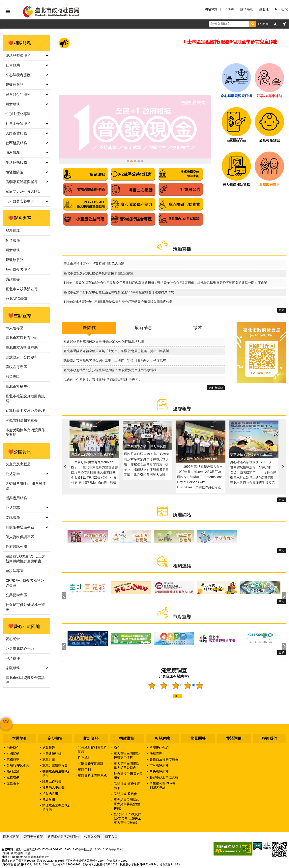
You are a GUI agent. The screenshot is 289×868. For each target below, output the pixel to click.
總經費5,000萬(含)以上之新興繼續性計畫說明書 (25, 559)
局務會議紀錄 (52, 738)
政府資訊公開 (16, 547)
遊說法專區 (14, 571)
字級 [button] (275, 24)
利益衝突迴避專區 (20, 527)
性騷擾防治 (14, 172)
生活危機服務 (16, 162)
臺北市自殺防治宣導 (22, 289)
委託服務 (13, 518)
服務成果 (13, 761)
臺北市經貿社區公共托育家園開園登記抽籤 (94, 248)
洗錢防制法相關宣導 (22, 420)
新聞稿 (89, 312)
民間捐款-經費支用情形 (127, 770)
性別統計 (84, 742)
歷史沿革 (13, 767)
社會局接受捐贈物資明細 (128, 760)
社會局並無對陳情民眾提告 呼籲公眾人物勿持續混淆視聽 (104, 326)
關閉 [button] (6, 706)
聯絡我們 (270, 723)
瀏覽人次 (7, 861)
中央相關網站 (159, 755)
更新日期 (7, 856)
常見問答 (198, 723)
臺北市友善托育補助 (22, 348)
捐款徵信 (127, 723)
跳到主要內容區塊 (2, 2)
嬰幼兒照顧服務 (18, 56)
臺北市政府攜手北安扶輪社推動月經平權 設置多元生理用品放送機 (110, 354)
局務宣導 (13, 231)
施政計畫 (49, 744)
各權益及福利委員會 (164, 744)
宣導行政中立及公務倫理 (25, 411)
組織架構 (13, 738)
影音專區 (13, 377)
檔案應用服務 (16, 498)
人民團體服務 (16, 133)
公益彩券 (13, 474)
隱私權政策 (11, 821)
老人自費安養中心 (20, 201)
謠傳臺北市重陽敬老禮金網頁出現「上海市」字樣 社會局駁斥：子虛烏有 (115, 345)
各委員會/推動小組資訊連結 (26, 486)
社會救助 (13, 65)
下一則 (283, 451)
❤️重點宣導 (20, 316)
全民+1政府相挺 (131, 145)
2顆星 (164, 670)
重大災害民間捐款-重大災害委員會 (127, 750)
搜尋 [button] (253, 24)
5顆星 (200, 670)
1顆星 (152, 670)
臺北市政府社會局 (56, 12)
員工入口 (111, 821)
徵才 (198, 312)
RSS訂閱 (282, 9)
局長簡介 (13, 732)
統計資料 (91, 723)
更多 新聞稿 (216, 372)
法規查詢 (156, 738)
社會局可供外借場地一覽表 (25, 607)
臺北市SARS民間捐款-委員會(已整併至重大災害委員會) (128, 802)
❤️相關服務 (20, 43)
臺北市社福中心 (18, 386)
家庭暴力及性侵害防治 (23, 192)
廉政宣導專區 (16, 367)
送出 (170, 680)
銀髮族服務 (14, 85)
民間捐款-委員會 (125, 778)
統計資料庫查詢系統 (92, 760)
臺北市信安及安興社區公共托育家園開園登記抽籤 (99, 258)
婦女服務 (13, 104)
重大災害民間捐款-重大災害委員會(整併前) (127, 788)
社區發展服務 (16, 143)
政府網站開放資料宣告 (64, 821)
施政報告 (49, 732)
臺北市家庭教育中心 (22, 338)
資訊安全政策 (33, 821)
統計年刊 (84, 754)
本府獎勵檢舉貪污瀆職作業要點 (25, 432)
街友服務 (13, 153)
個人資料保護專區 (20, 537)
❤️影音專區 (20, 218)
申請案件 (13, 658)
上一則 (65, 451)
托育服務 (13, 240)
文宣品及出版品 (18, 464)
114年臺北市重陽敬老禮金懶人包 (128, 145)
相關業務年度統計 (91, 748)
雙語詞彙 (234, 723)
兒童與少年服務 (18, 94)
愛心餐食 (13, 639)
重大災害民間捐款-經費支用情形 (127, 740)
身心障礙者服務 (18, 75)
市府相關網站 (159, 749)
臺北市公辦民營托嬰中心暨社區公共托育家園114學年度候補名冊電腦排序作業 (119, 277)
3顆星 (176, 670)
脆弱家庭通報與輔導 (22, 182)
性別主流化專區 (18, 114)
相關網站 (162, 723)
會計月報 (49, 783)
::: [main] (1, 30)
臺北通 (264, 9)
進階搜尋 (263, 24)
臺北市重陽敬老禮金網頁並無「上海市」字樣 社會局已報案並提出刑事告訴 (116, 335)
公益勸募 (13, 508)
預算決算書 (50, 777)
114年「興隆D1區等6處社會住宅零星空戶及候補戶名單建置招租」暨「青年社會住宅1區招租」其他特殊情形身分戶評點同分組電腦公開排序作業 (165, 267)
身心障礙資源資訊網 (139, 145)
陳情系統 (247, 9)
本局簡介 (19, 723)
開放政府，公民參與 (22, 357)
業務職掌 (13, 744)
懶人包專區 (14, 328)
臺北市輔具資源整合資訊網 (25, 680)
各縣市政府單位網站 (164, 761)
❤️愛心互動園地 (24, 627)
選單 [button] (8, 12)
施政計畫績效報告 (55, 749)
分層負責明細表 (18, 749)
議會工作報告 (52, 766)
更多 (282, 294)
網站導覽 (211, 9)
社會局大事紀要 (53, 772)
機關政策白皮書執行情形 (57, 758)
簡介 (117, 732)
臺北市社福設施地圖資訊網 (25, 398)
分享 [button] (284, 24)
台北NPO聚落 (16, 299)
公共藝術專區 (16, 595)
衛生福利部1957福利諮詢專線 (163, 769)
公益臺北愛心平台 (20, 649)
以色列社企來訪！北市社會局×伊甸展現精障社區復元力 (103, 364)
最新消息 (143, 312)
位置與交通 (92, 821)
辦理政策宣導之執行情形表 (57, 791)
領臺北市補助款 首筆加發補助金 (135, 145)
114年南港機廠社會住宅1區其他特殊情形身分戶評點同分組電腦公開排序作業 (118, 286)
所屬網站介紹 (159, 732)
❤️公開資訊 (20, 452)
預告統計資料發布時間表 (92, 734)
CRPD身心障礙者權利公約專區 (25, 583)
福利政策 (13, 755)
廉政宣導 (13, 279)
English (229, 9)
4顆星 (188, 670)
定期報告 (55, 723)
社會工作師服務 (18, 124)
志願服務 (13, 668)
